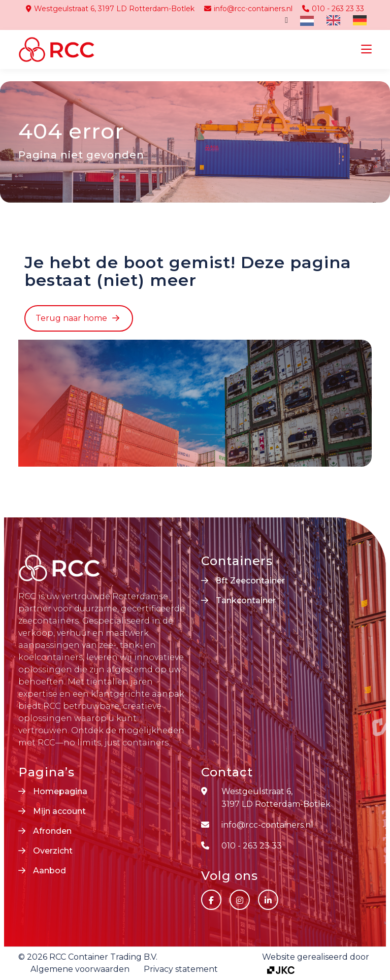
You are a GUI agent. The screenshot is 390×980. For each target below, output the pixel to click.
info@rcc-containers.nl (248, 9)
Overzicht (53, 851)
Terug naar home (71, 318)
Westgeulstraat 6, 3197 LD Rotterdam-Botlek (110, 9)
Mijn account (59, 811)
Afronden (52, 831)
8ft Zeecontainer (250, 581)
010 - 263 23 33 (333, 9)
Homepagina (60, 791)
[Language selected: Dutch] (336, 20)
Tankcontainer (246, 600)
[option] (332, 20)
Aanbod (50, 871)
